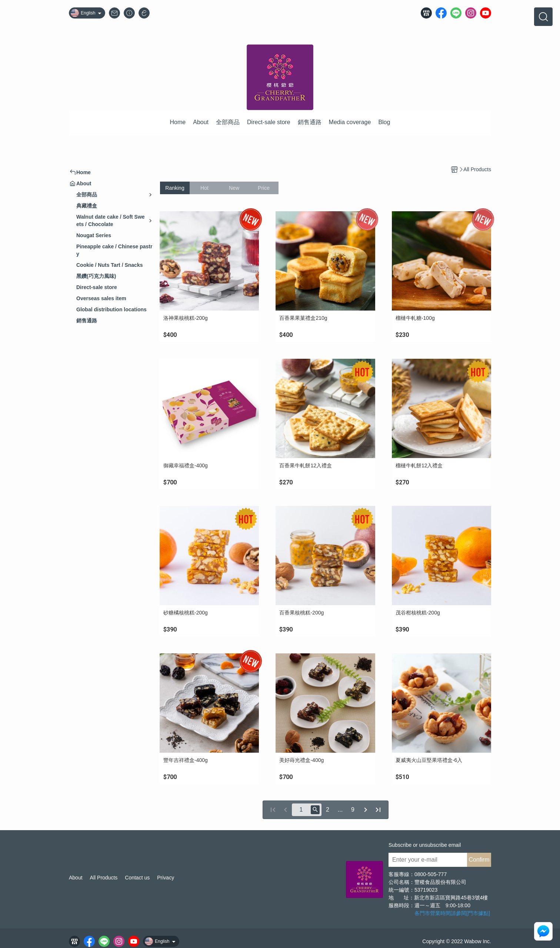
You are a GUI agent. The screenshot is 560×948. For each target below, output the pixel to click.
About (76, 878)
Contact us (137, 878)
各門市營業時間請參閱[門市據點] (452, 913)
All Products (104, 878)
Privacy (166, 878)
